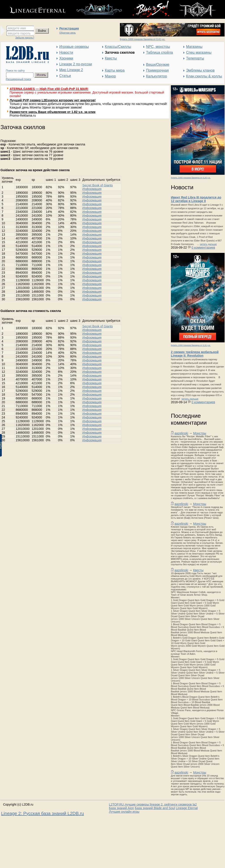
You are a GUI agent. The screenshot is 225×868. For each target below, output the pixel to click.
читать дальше (208, 244)
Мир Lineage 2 (71, 70)
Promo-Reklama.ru (23, 115)
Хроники (66, 58)
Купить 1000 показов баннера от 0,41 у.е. (143, 39)
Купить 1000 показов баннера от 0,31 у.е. (191, 345)
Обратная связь (68, 33)
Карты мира (115, 70)
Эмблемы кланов (200, 70)
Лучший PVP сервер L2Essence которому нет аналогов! (53, 100)
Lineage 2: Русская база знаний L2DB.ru (42, 813)
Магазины (194, 47)
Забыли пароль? (25, 38)
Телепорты (195, 58)
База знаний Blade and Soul (155, 808)
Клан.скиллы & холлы (204, 76)
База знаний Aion (121, 808)
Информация (92, 189)
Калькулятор (157, 76)
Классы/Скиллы (118, 47)
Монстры (200, 433)
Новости (66, 52)
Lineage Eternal (187, 808)
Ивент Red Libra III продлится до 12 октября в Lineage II (196, 199)
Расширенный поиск (18, 79)
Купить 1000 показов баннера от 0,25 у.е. (191, 178)
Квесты (111, 58)
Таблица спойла (159, 52)
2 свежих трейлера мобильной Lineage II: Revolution (195, 354)
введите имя (17, 28)
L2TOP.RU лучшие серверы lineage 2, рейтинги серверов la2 (153, 804)
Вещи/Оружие (158, 65)
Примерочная (157, 70)
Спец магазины (199, 52)
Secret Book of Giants (98, 185)
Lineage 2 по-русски (76, 64)
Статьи (65, 76)
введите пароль (19, 33)
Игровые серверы (74, 47)
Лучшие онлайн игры (124, 812)
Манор (110, 76)
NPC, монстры (158, 47)
